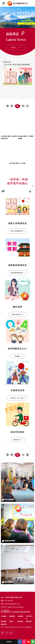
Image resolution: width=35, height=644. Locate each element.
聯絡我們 (4, 624)
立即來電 (9, 642)
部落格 (11, 621)
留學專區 (4, 621)
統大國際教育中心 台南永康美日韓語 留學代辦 (15, 612)
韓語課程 (12, 616)
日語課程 (4, 616)
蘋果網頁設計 (29, 627)
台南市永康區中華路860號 (13, 597)
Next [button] (32, 17)
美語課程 (20, 616)
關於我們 (29, 621)
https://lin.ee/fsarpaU (16, 607)
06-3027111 (9, 601)
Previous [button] (1, 17)
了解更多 (16, 47)
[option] (17, 17)
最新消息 (20, 621)
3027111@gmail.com (12, 604)
